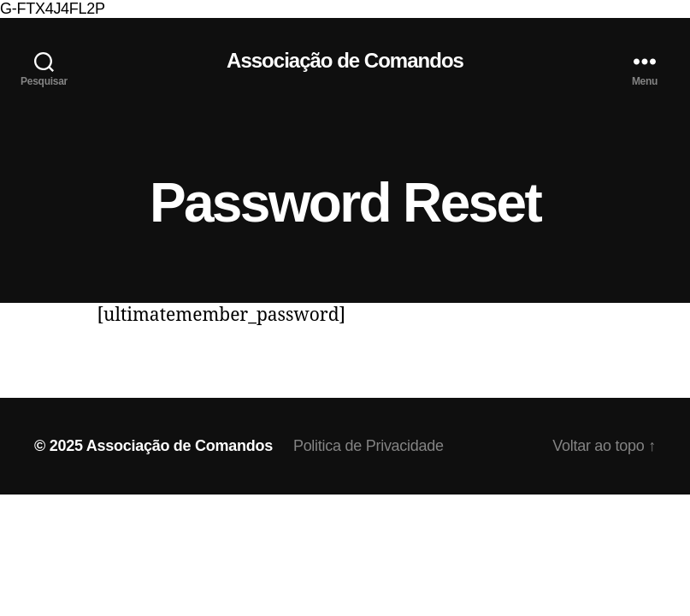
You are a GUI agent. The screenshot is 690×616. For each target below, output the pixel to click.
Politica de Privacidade (369, 446)
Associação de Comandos (345, 61)
